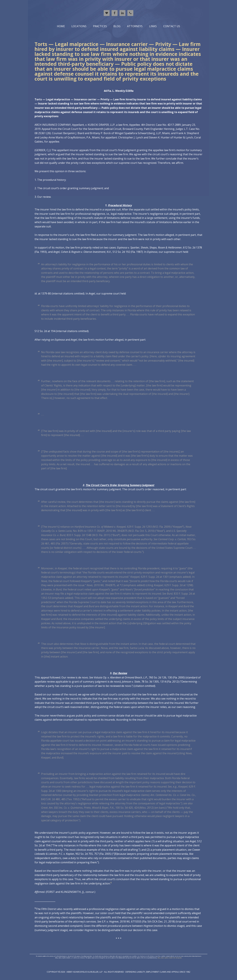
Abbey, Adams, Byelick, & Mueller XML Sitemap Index (170, 958)
